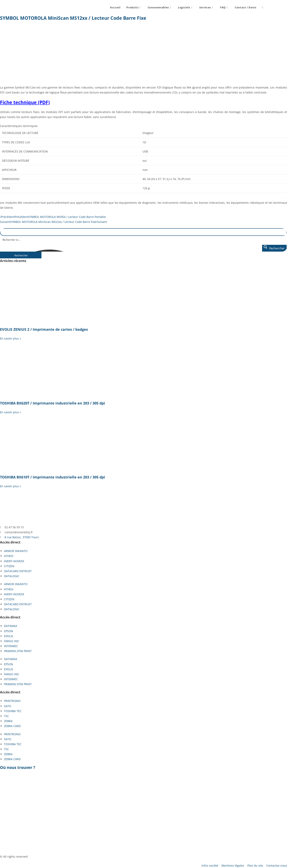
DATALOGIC (12, 576)
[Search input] (144, 239)
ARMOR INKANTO (16, 551)
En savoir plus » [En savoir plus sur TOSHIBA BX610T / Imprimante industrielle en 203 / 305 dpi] (10, 486)
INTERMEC (11, 646)
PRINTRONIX (12, 701)
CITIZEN (9, 566)
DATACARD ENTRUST (18, 571)
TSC (6, 716)
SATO (8, 706)
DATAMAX (11, 626)
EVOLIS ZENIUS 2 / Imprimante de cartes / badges (44, 329)
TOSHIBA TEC (13, 711)
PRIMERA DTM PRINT (18, 651)
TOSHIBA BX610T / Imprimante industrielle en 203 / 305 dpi (53, 477)
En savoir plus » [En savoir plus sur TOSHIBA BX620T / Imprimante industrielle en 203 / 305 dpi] (10, 412)
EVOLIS (9, 636)
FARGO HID (11, 641)
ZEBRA (8, 721)
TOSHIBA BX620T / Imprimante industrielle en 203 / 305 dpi (53, 403)
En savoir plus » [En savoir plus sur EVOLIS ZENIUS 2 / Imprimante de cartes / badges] (10, 338)
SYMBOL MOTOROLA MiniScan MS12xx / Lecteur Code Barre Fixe (73, 18)
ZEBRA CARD (12, 726)
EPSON (9, 631)
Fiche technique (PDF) (25, 102)
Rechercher (21, 255)
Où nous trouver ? (18, 767)
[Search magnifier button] (274, 248)
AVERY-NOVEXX (14, 561)
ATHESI (9, 556)
